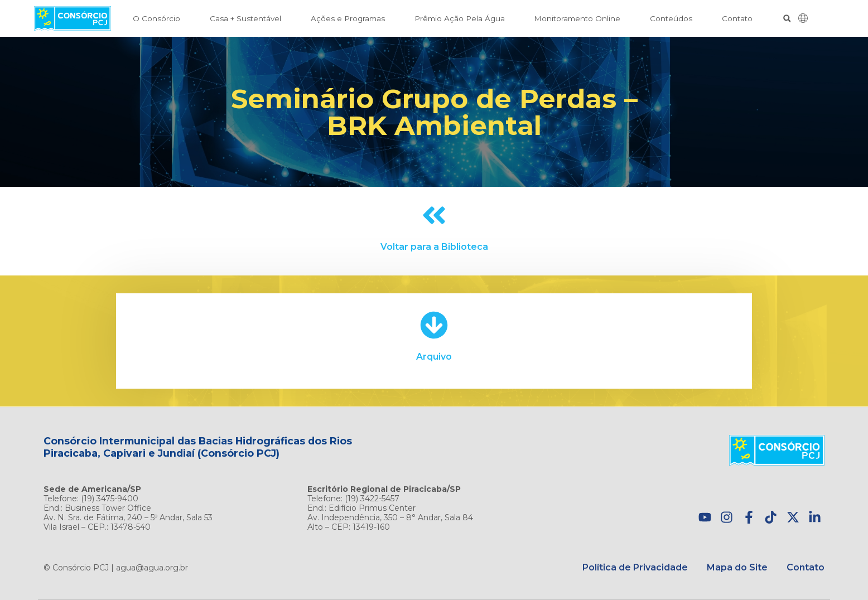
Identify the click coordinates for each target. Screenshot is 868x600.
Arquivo (434, 357)
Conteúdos (671, 18)
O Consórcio (156, 18)
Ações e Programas (348, 18)
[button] (787, 19)
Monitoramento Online (577, 18)
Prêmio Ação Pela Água (460, 18)
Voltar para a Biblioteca (434, 247)
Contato (737, 18)
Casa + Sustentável (245, 18)
